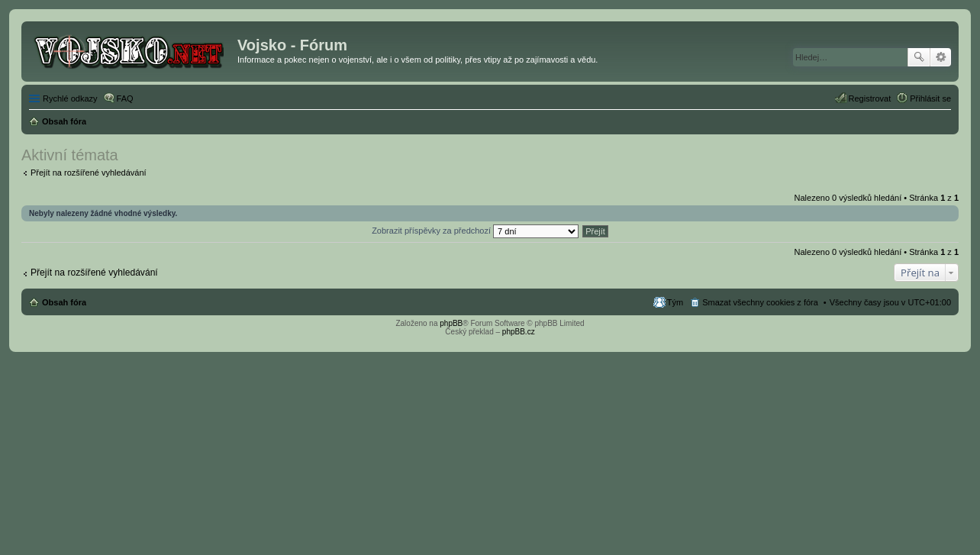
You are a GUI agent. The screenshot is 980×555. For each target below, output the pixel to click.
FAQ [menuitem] (125, 98)
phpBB (451, 323)
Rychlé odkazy (70, 98)
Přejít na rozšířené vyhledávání (89, 173)
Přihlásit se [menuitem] (930, 98)
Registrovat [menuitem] (870, 98)
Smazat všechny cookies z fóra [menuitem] (760, 302)
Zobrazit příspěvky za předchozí (475, 231)
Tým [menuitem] (675, 302)
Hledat (919, 57)
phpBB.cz (519, 332)
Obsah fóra (64, 302)
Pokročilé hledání (941, 57)
